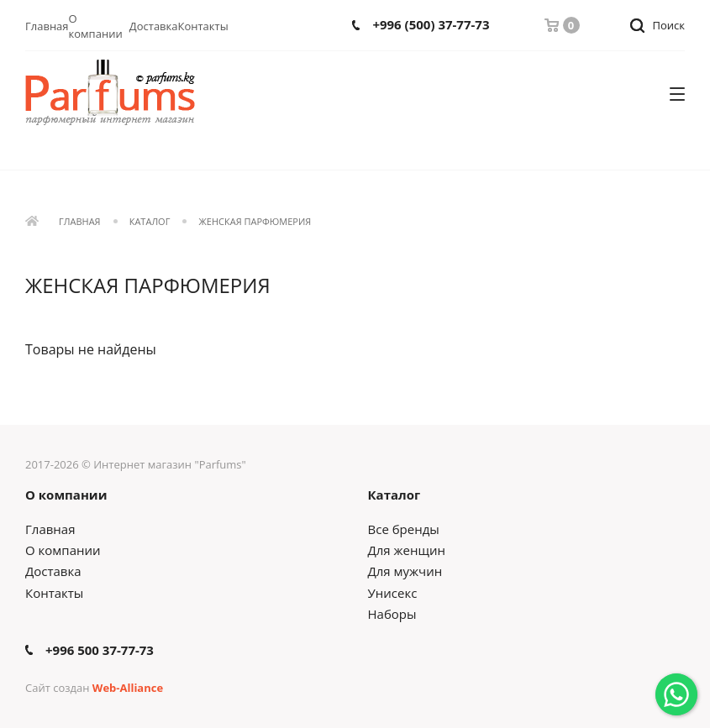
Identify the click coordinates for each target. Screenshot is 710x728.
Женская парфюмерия (255, 222)
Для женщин (407, 550)
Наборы (392, 614)
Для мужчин (405, 571)
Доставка (154, 26)
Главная (47, 26)
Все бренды (404, 529)
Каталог (150, 222)
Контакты (203, 26)
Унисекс (393, 593)
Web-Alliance (128, 688)
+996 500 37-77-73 (100, 650)
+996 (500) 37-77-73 (431, 25)
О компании (96, 26)
